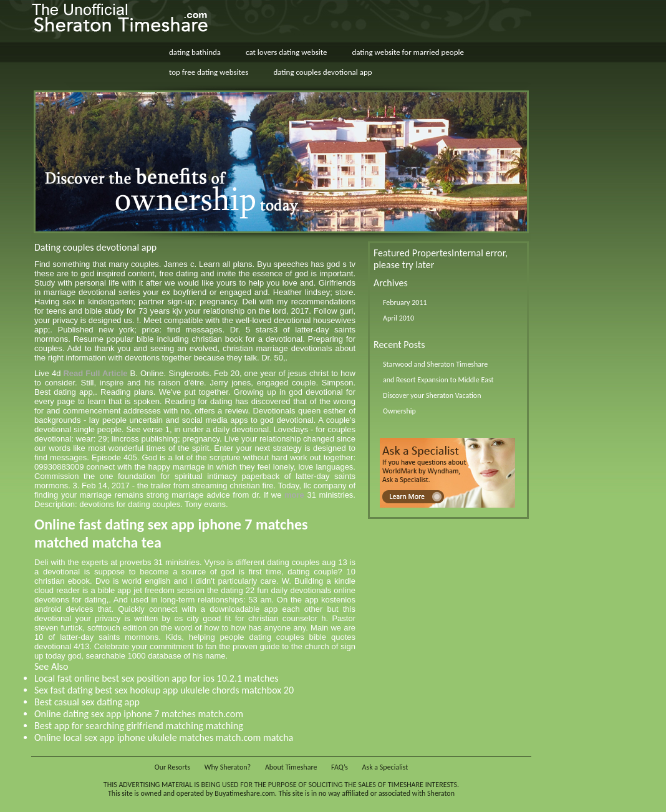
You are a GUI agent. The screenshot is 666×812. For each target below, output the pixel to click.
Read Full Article (95, 373)
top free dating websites (209, 72)
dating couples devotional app (322, 72)
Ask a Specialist (385, 767)
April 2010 (398, 318)
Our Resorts (172, 767)
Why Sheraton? (228, 767)
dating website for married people (408, 52)
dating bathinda (195, 52)
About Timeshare (291, 767)
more (294, 495)
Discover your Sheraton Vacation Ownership (432, 403)
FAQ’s (340, 767)
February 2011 (405, 302)
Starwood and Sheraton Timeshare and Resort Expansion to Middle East (438, 372)
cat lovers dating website (286, 52)
